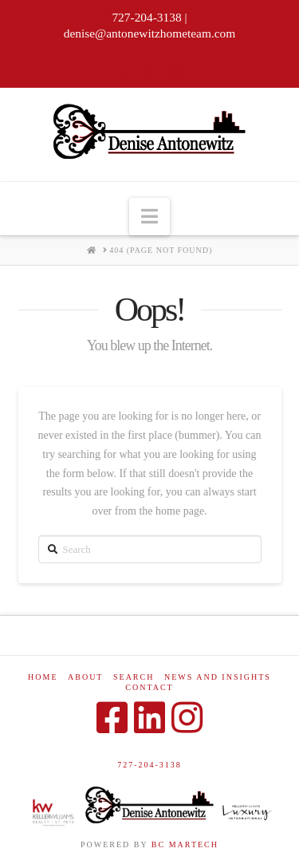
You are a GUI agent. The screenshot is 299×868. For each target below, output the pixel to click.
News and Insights (218, 677)
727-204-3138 (149, 765)
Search (134, 677)
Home (43, 677)
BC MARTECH (185, 844)
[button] (149, 217)
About (85, 677)
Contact (149, 687)
